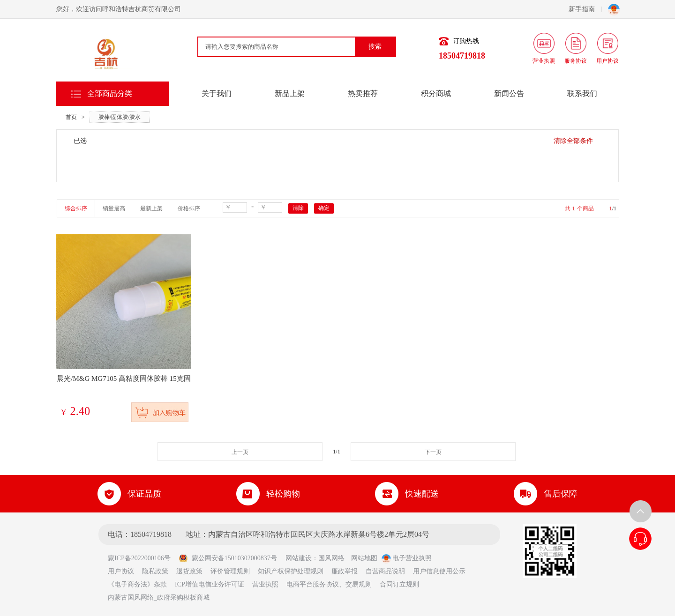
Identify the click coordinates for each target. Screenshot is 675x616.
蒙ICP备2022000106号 (142, 558)
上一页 (240, 452)
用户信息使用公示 (439, 571)
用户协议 (121, 571)
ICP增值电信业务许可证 (210, 584)
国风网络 (331, 558)
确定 (324, 208)
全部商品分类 (110, 93)
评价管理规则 (230, 571)
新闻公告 (509, 93)
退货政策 (189, 571)
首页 (71, 117)
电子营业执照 (407, 558)
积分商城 (436, 93)
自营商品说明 (385, 571)
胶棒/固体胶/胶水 (120, 117)
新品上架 (290, 93)
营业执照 (265, 584)
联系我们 (582, 93)
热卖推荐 (363, 93)
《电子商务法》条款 (137, 584)
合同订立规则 (399, 584)
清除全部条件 (573, 141)
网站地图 (364, 558)
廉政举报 (345, 571)
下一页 (433, 452)
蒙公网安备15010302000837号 (228, 558)
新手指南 (585, 9)
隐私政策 (155, 571)
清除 (298, 208)
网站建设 (299, 558)
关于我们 (217, 93)
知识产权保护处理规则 (291, 571)
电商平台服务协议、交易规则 (329, 584)
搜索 (375, 47)
